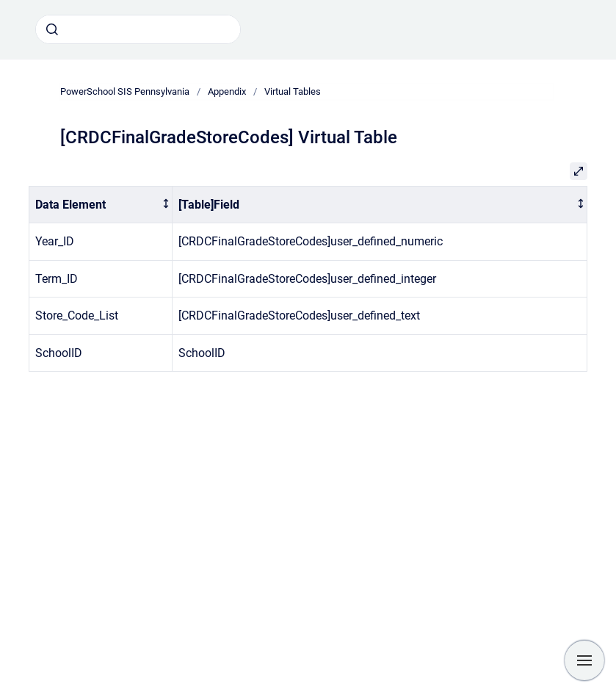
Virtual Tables (293, 91)
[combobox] (138, 29)
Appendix (227, 91)
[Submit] (52, 29)
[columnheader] (101, 205)
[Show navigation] (584, 660)
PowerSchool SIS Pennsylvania (125, 91)
